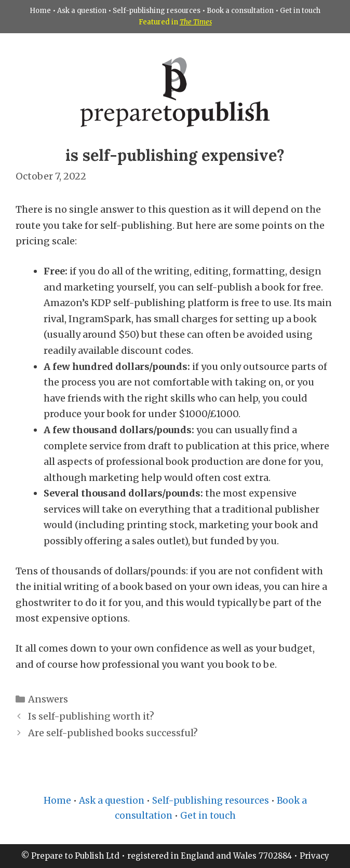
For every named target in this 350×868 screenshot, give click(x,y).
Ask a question (82, 11)
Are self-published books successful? (113, 733)
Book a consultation (240, 11)
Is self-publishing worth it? (91, 716)
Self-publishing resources (157, 11)
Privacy (314, 856)
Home (40, 11)
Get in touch (300, 11)
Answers (48, 699)
